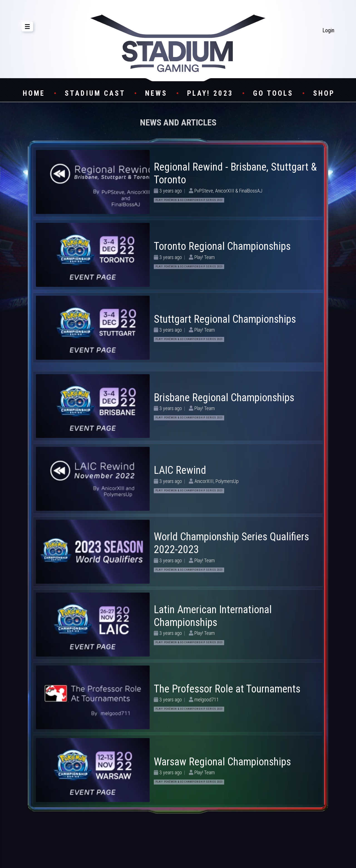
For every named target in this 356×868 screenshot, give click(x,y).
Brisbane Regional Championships (224, 398)
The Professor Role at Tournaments (227, 689)
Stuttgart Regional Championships (225, 319)
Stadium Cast (95, 93)
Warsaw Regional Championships (222, 762)
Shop (324, 93)
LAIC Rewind (180, 470)
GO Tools (273, 93)
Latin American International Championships (213, 616)
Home (34, 93)
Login (328, 30)
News (156, 93)
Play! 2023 (210, 93)
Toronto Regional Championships (222, 246)
